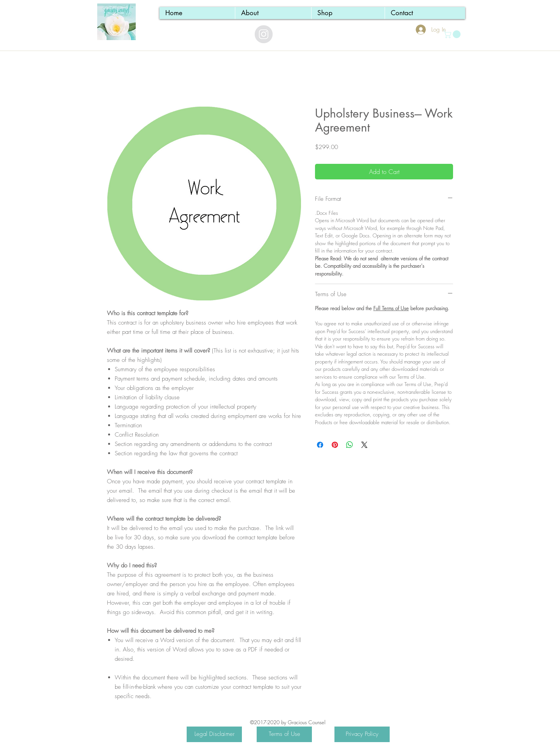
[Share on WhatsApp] (350, 445)
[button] (453, 34)
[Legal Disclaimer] (214, 734)
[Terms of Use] (284, 734)
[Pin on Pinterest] (335, 445)
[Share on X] (364, 445)
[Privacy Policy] (362, 734)
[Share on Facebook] (320, 445)
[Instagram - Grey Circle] (264, 34)
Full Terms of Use (391, 308)
